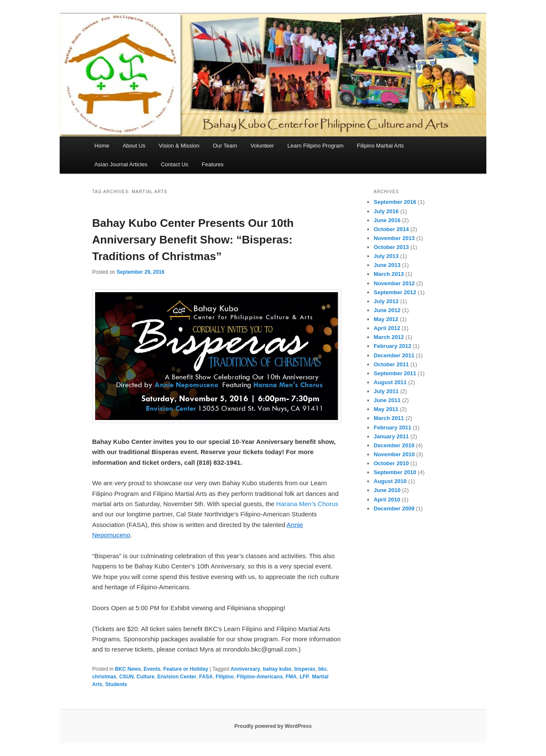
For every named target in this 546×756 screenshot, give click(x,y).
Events (152, 669)
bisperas (305, 669)
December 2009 (394, 508)
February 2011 (392, 427)
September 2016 (395, 202)
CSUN (126, 677)
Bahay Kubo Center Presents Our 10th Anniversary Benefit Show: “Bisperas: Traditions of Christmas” (193, 240)
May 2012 (386, 319)
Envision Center (177, 677)
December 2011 (394, 355)
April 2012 (387, 328)
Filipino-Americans (260, 677)
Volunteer (262, 146)
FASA (206, 677)
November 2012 (394, 283)
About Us (134, 146)
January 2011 (391, 436)
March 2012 (389, 337)
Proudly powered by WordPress (273, 726)
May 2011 (386, 409)
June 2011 (387, 400)
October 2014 (391, 229)
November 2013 (394, 238)
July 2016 (386, 211)
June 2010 (387, 490)
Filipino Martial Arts (380, 146)
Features (213, 164)
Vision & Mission (179, 146)
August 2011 (390, 382)
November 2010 (394, 454)
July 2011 (386, 391)
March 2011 (389, 418)
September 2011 (395, 373)
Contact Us (174, 164)
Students (116, 684)
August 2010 (390, 481)
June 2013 (387, 265)
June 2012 (387, 310)
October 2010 (391, 463)
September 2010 (395, 472)
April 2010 (387, 500)
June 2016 (387, 220)
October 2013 (391, 247)
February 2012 (392, 346)
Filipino (225, 677)
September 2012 (395, 292)
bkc (323, 669)
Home (102, 146)
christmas (104, 677)
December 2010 (394, 445)
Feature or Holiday (186, 669)
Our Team (225, 146)
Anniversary (245, 669)
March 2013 (389, 274)
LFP (304, 677)
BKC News (128, 669)
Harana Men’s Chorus (308, 504)
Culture (145, 677)
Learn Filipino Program (316, 146)
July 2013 (386, 256)
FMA (291, 677)
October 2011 (391, 364)
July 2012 (386, 301)
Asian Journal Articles (121, 164)
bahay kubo (277, 669)
